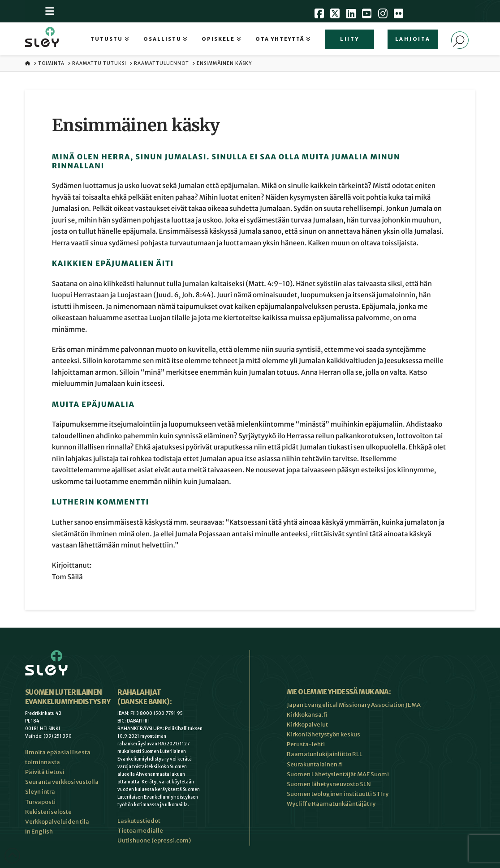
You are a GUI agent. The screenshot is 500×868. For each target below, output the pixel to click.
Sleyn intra (40, 792)
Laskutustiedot (139, 821)
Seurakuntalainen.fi (315, 764)
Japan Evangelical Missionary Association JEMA (354, 705)
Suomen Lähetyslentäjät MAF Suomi (338, 774)
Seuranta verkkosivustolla (62, 782)
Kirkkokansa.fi (307, 715)
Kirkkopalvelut (307, 725)
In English (39, 832)
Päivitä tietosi (45, 772)
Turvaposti (40, 802)
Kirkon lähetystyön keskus (323, 734)
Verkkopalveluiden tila (57, 822)
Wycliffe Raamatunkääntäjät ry (331, 804)
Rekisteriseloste (48, 812)
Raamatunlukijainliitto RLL (325, 754)
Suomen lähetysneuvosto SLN (329, 784)
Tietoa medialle (140, 831)
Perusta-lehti (306, 744)
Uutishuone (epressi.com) (154, 840)
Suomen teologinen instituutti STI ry (338, 794)
